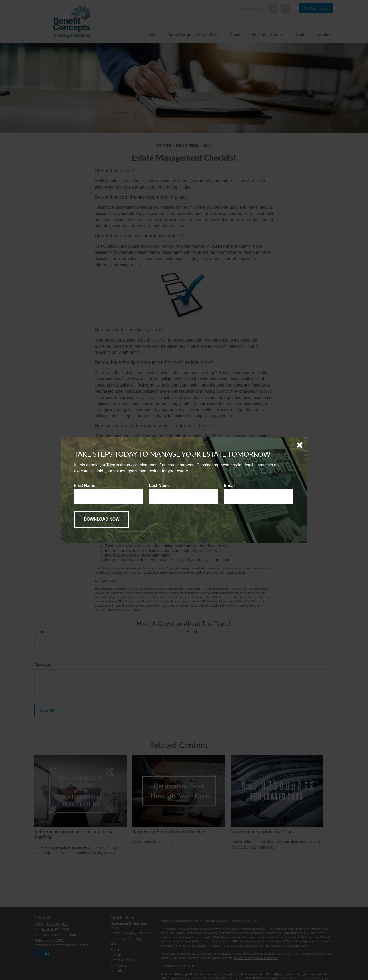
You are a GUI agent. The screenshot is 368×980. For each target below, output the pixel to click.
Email (229, 485)
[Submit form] (102, 519)
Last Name (159, 485)
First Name (85, 485)
